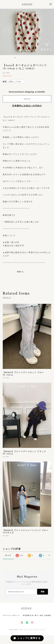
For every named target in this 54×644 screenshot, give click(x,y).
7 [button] (26, 58)
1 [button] (15, 58)
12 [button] (36, 58)
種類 (5, 82)
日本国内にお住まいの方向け (27, 106)
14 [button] (39, 58)
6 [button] (24, 58)
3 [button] (19, 58)
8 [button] (28, 58)
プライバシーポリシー (11, 615)
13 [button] (38, 58)
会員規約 (48, 615)
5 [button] (23, 58)
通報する (20, 272)
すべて (8, 555)
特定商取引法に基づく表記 (33, 615)
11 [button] (34, 58)
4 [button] (21, 58)
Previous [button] (4, 32)
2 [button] (17, 58)
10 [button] (32, 58)
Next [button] (50, 32)
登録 (42, 592)
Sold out (27, 99)
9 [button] (30, 58)
